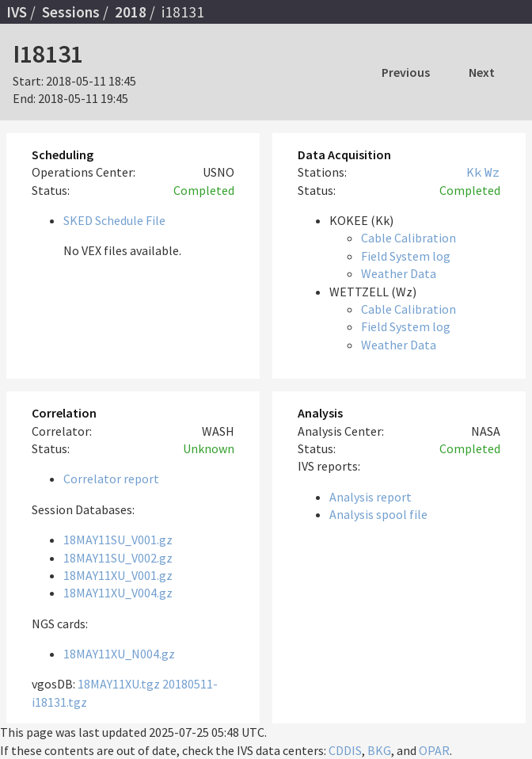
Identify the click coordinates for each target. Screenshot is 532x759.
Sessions (71, 12)
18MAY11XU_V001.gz (118, 575)
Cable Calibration (408, 238)
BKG (379, 750)
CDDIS (345, 750)
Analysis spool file (378, 514)
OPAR (434, 750)
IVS (17, 12)
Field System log (406, 256)
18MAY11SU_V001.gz (118, 540)
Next (482, 72)
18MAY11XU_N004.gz (119, 654)
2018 (131, 12)
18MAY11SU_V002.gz (118, 558)
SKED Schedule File (114, 220)
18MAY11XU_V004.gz (118, 593)
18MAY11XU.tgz (119, 684)
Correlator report (111, 479)
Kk (474, 172)
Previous (406, 72)
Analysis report (370, 497)
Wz (492, 172)
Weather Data (399, 273)
